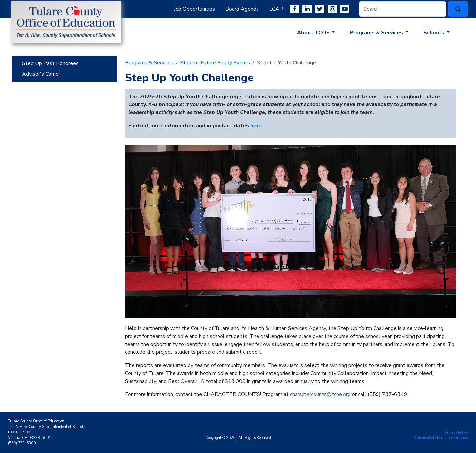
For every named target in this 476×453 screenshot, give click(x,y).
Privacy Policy (456, 433)
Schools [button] (435, 33)
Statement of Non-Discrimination (441, 438)
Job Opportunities (194, 9)
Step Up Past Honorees (50, 63)
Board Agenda (242, 9)
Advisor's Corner (41, 74)
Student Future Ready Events (215, 63)
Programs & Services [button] (377, 33)
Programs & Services (149, 63)
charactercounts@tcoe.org (320, 394)
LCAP (276, 9)
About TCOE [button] (314, 33)
